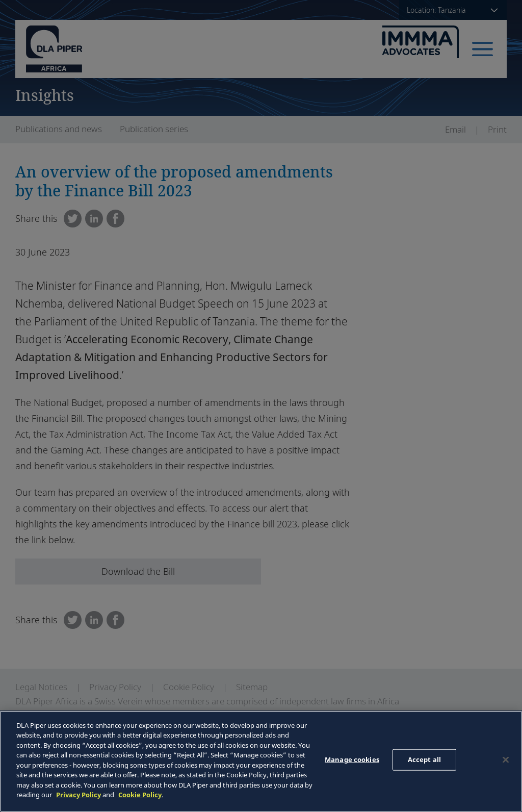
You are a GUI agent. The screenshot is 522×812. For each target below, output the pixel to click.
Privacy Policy (79, 795)
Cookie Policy (140, 795)
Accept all (424, 759)
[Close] (506, 760)
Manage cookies (352, 759)
